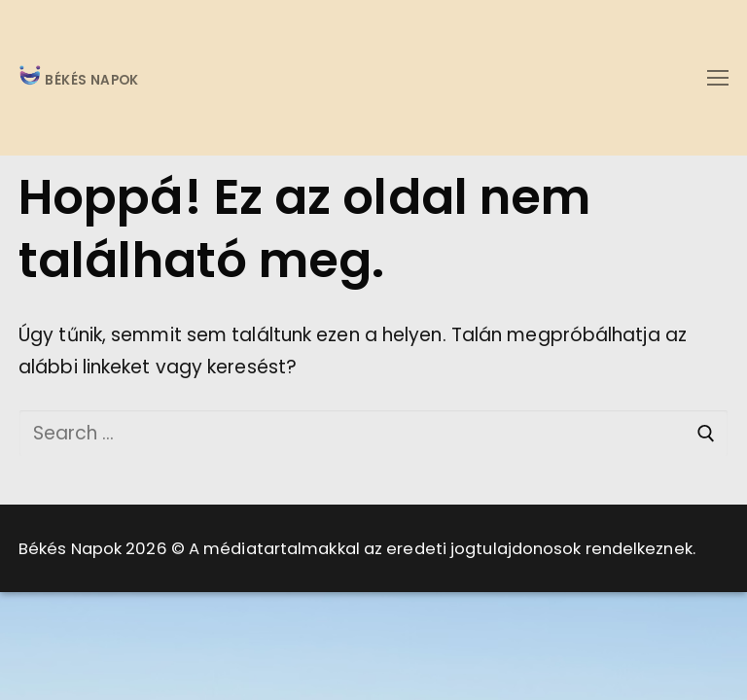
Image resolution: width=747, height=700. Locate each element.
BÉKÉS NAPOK (89, 81)
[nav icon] (718, 77)
